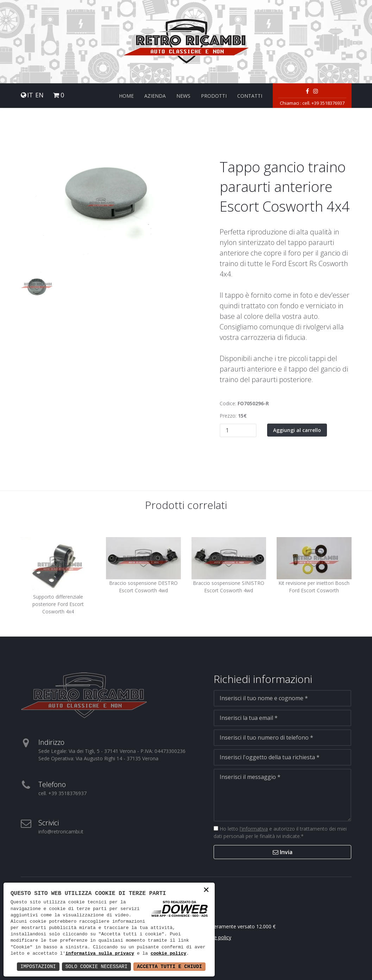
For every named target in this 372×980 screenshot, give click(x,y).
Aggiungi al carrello (297, 430)
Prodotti (214, 96)
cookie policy (168, 954)
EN (39, 95)
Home (126, 96)
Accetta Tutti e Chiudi (169, 966)
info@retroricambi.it (61, 831)
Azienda (155, 96)
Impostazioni (38, 966)
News (183, 96)
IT (30, 95)
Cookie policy (216, 937)
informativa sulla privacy (100, 954)
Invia (283, 852)
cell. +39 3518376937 (323, 103)
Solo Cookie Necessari (96, 966)
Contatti (250, 96)
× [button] (206, 891)
